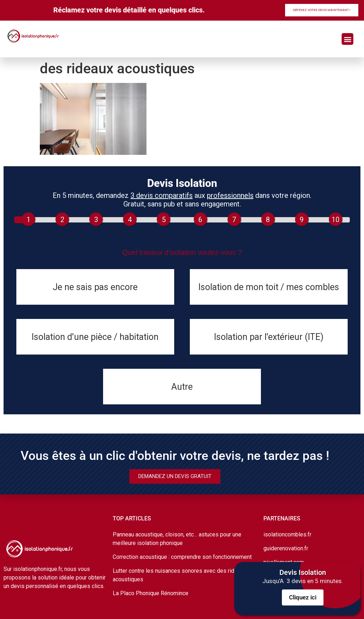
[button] (347, 39)
